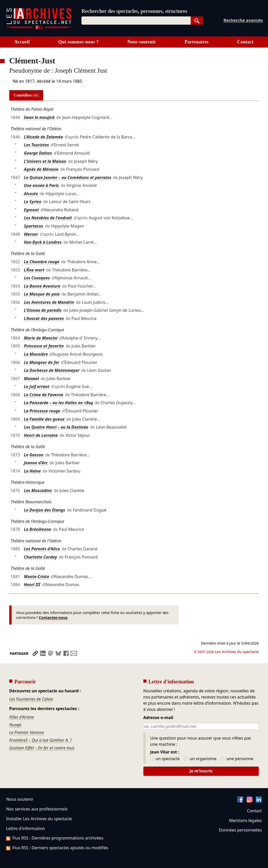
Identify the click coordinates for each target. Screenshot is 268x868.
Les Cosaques (37, 278)
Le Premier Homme (27, 732)
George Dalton (38, 153)
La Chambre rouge (42, 262)
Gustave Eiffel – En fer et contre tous (42, 748)
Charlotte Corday (40, 557)
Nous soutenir (142, 42)
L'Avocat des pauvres (44, 318)
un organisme (200, 759)
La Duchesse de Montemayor (52, 370)
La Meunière (36, 354)
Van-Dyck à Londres (43, 242)
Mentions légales (246, 820)
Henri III (32, 584)
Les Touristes (36, 145)
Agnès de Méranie (41, 169)
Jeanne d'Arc (36, 463)
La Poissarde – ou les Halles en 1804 (58, 403)
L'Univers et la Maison (45, 161)
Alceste (31, 194)
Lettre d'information (26, 828)
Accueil (22, 42)
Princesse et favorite (44, 346)
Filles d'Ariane (22, 717)
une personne (237, 759)
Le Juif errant (37, 386)
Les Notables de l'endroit (48, 218)
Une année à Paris (41, 185)
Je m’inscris (201, 771)
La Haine (32, 471)
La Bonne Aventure (42, 286)
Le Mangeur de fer (42, 362)
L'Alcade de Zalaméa (43, 137)
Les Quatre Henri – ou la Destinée (56, 427)
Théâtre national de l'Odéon (36, 129)
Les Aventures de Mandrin (49, 302)
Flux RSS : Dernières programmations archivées (55, 838)
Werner (31, 234)
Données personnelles (240, 830)
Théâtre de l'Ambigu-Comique (37, 330)
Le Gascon (34, 455)
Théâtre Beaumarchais (31, 502)
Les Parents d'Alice (42, 549)
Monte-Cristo (37, 577)
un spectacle (165, 759)
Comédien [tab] (26, 95)
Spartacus (34, 226)
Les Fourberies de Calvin (31, 699)
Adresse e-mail (158, 718)
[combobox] (136, 21)
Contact (254, 811)
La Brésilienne (38, 529)
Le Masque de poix (42, 294)
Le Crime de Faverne (44, 395)
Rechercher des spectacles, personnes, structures (134, 11)
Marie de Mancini (41, 338)
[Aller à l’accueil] (39, 28)
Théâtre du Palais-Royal (32, 109)
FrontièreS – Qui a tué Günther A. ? (40, 740)
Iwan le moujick (39, 117)
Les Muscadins (38, 490)
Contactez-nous (53, 617)
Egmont (31, 210)
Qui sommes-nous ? (78, 42)
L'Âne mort (34, 270)
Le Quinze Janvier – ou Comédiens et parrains (68, 177)
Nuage (15, 725)
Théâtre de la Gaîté (28, 253)
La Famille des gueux (44, 419)
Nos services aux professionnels (37, 809)
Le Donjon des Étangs (45, 510)
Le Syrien (33, 202)
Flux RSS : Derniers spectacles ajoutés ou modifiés (57, 848)
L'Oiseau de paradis (43, 310)
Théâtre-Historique (27, 482)
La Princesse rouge (42, 411)
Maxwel (31, 379)
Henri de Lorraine (41, 435)
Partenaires (197, 42)
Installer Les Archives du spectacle (39, 819)
